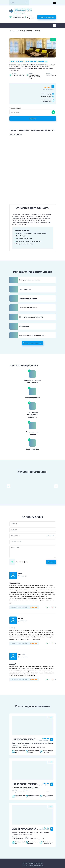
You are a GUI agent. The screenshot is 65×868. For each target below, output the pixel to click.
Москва (15, 31)
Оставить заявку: (15, 108)
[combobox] (19, 18)
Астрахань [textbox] (18, 18)
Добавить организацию (47, 17)
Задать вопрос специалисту (32, 336)
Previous (9, 453)
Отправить (32, 118)
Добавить (57, 529)
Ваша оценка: (9, 503)
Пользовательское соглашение (26, 834)
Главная (11, 31)
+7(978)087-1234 (50, 11)
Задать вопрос (39, 851)
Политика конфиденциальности (26, 836)
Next (56, 453)
